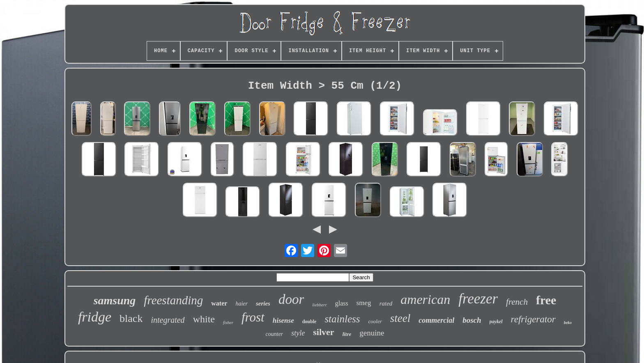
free (546, 300)
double (309, 322)
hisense (283, 320)
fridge (95, 317)
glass (342, 303)
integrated (168, 320)
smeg (364, 303)
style (298, 333)
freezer (478, 299)
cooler (375, 321)
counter (275, 334)
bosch (472, 320)
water (219, 303)
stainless (342, 319)
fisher (228, 322)
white (204, 319)
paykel (496, 322)
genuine (372, 333)
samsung (115, 300)
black (131, 318)
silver (323, 332)
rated (386, 303)
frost (253, 317)
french (517, 302)
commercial (436, 320)
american (425, 299)
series (263, 303)
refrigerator (533, 319)
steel (400, 318)
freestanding (173, 300)
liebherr (319, 305)
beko (568, 323)
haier (241, 304)
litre (347, 334)
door (291, 299)
